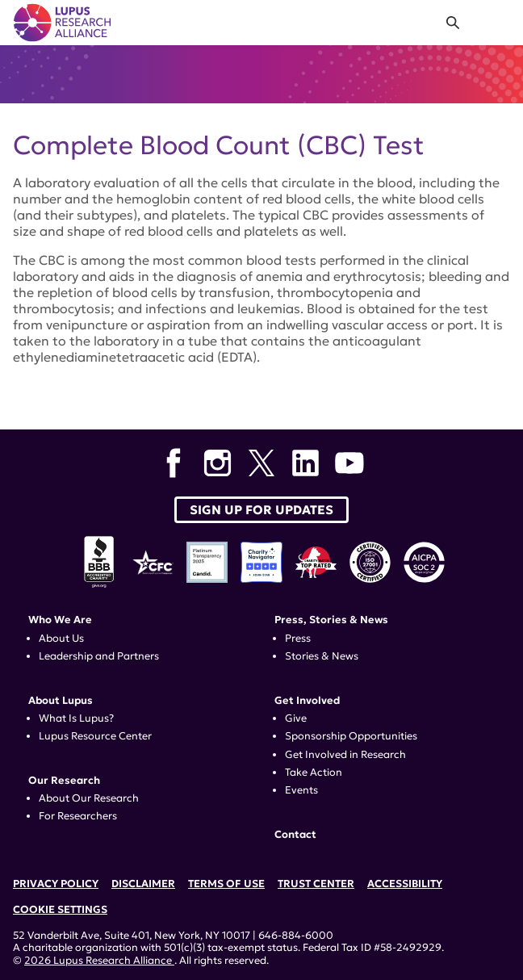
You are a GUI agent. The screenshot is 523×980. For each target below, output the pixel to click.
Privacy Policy (56, 884)
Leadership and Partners (99, 656)
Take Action (314, 773)
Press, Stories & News (331, 620)
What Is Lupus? (76, 718)
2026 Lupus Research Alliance (99, 961)
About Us (61, 639)
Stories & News (322, 656)
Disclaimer (143, 884)
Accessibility (405, 884)
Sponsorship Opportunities (351, 736)
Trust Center (316, 884)
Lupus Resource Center (95, 736)
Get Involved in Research (345, 755)
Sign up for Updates (261, 510)
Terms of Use (226, 884)
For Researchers (78, 816)
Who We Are (60, 620)
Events (301, 790)
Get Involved (307, 701)
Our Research (64, 781)
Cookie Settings (60, 910)
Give (296, 718)
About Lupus (61, 701)
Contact (295, 835)
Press (298, 639)
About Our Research (89, 798)
